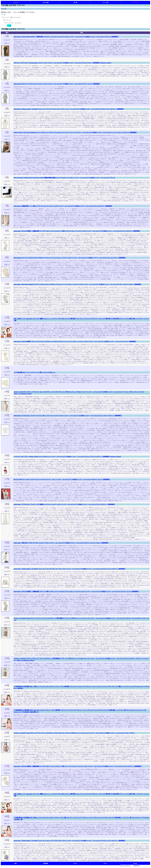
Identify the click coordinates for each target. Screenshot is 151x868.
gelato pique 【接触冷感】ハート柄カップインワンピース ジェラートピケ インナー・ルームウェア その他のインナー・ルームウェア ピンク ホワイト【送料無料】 (63, 206)
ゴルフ (105, 863)
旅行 (16, 863)
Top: (4, 15)
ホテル (75, 863)
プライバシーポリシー (126, 866)
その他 (9, 26)
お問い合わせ (137, 866)
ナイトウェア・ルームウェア (14, 23)
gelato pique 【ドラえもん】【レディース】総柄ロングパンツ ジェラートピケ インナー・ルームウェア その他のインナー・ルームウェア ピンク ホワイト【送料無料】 (64, 504)
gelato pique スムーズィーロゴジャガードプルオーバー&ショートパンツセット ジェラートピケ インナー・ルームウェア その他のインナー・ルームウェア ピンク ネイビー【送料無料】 (70, 258)
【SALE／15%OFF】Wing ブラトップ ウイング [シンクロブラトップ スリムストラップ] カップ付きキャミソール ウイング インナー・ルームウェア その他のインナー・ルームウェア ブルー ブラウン (74, 733)
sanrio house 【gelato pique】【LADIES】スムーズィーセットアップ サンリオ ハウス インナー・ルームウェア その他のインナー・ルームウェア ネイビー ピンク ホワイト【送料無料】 (70, 841)
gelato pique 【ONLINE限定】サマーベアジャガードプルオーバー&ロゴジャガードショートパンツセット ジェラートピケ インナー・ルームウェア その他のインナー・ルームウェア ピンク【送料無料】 (75, 341)
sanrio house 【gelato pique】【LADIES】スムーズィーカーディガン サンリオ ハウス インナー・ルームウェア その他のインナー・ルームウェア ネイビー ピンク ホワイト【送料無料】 (70, 569)
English (135, 863)
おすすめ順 (46, 3)
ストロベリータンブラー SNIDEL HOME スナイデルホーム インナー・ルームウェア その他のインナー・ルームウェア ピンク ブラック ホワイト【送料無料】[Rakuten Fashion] (67, 457)
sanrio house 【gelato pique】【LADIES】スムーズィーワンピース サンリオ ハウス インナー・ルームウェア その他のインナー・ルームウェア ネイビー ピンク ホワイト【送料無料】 (69, 109)
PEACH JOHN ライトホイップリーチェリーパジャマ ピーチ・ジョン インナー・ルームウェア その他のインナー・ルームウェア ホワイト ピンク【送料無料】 (62, 479)
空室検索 (46, 863)
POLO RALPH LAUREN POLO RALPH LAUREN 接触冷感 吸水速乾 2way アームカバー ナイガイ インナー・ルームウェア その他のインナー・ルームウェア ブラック (64, 178)
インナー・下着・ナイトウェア (12, 17)
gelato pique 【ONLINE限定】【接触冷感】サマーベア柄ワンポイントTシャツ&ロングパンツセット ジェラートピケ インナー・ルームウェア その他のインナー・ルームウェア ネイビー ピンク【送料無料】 (76, 591)
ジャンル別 (105, 3)
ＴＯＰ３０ (135, 3)
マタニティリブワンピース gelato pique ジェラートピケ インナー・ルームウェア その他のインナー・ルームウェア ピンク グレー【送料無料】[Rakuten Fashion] (62, 63)
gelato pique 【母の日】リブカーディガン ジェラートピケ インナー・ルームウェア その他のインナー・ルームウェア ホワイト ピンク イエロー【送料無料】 (61, 543)
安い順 (75, 3)
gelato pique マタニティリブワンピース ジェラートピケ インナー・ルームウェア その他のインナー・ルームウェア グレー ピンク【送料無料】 (57, 84)
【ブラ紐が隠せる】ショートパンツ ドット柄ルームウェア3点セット (34, 372)
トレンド (16, 3)
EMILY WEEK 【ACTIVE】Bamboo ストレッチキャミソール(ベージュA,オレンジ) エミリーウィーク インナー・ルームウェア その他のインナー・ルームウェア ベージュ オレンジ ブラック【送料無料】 (75, 132)
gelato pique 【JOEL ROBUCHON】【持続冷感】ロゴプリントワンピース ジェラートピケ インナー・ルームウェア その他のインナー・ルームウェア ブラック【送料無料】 (66, 37)
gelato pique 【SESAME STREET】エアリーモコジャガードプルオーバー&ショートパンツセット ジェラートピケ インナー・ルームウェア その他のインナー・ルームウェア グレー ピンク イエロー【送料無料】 (78, 284)
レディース (8, 20)
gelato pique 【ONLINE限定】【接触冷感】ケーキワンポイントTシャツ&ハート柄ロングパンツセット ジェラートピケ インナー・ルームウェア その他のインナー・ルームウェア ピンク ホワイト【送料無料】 (77, 231)
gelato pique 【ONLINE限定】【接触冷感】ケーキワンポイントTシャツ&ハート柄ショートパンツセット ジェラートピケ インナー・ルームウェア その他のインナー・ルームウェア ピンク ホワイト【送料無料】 (78, 766)
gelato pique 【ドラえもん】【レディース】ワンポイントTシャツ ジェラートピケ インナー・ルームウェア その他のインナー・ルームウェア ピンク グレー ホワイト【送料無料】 (68, 416)
